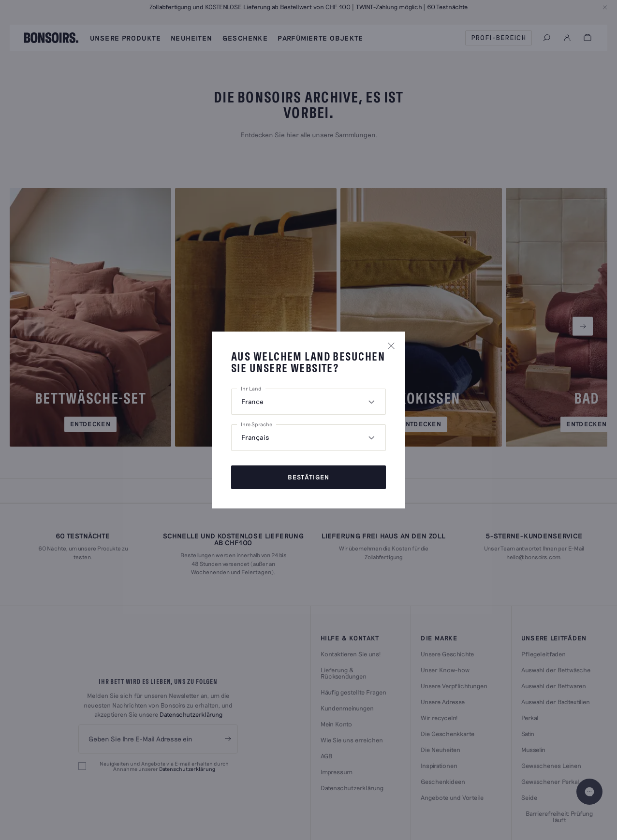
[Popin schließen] (391, 346)
